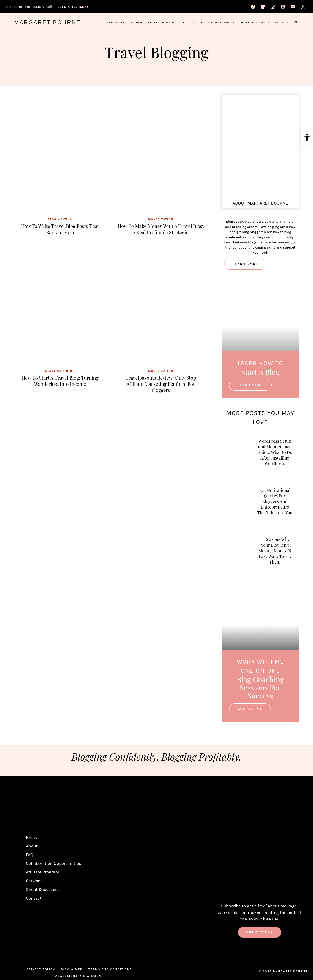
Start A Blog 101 (162, 22)
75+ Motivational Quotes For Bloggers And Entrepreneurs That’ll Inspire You (275, 508)
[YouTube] (293, 7)
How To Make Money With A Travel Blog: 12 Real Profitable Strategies (161, 229)
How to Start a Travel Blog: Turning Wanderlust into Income (60, 380)
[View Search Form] (296, 22)
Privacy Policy (41, 970)
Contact (34, 899)
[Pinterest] (283, 7)
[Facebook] (253, 7)
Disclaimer (72, 970)
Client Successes (43, 890)
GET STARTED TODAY (73, 7)
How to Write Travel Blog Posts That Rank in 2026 (60, 229)
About (32, 847)
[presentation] (60, 155)
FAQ (30, 855)
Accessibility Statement (79, 976)
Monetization (161, 219)
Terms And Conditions (110, 970)
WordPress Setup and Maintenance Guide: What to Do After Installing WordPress (275, 454)
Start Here (115, 22)
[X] (303, 7)
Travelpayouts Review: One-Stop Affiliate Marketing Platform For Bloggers (161, 383)
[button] (307, 138)
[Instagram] (273, 7)
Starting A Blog (60, 371)
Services (34, 881)
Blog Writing (60, 219)
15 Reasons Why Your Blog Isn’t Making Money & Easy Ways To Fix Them (275, 560)
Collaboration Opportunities (54, 864)
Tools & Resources (217, 22)
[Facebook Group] (263, 7)
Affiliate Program (43, 873)
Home (32, 838)
